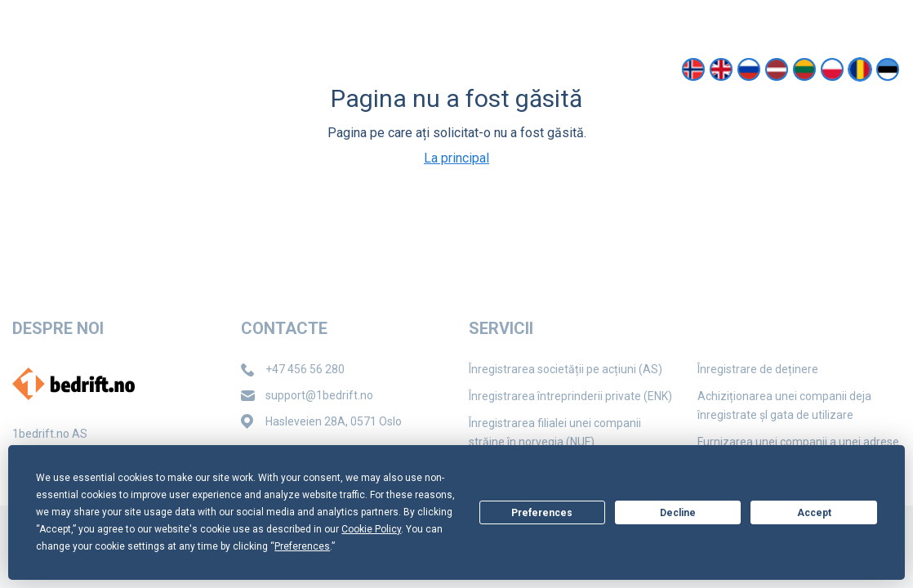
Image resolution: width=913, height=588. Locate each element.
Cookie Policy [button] (371, 529)
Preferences (542, 513)
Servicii (266, 69)
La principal (456, 158)
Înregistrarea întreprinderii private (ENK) (570, 396)
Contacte (450, 69)
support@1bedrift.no (782, 16)
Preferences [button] (302, 546)
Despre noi (353, 69)
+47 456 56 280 (305, 369)
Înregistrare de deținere (758, 369)
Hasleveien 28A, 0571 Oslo (334, 421)
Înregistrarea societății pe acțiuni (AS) (566, 369)
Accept (814, 513)
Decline (678, 513)
